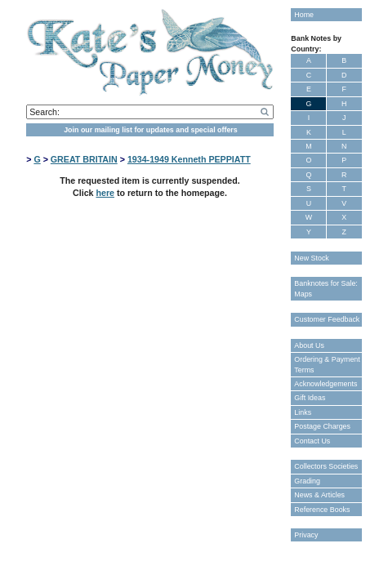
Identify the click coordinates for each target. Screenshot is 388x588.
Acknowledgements (326, 384)
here (105, 193)
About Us (309, 345)
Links (303, 412)
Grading (307, 481)
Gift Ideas (310, 398)
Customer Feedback (327, 319)
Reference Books (322, 510)
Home (304, 15)
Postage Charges (322, 426)
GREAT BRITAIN (84, 159)
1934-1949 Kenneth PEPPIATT (189, 159)
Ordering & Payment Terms (327, 364)
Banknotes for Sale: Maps (326, 288)
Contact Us (312, 441)
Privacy (306, 535)
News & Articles (319, 495)
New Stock (311, 258)
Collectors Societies (326, 466)
